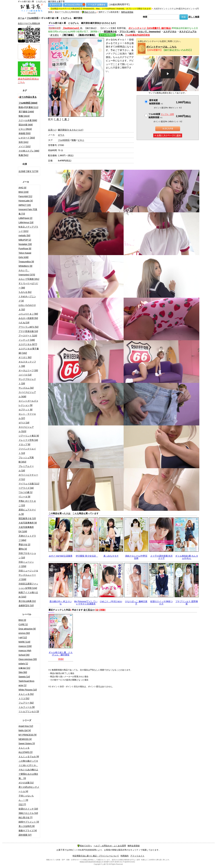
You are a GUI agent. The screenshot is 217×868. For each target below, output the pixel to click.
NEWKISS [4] (25, 739)
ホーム (21, 18)
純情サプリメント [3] (29, 822)
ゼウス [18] (24, 423)
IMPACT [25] (25, 205)
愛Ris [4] (23, 549)
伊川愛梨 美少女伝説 (87, 556)
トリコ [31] (24, 698)
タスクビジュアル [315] (26, 429)
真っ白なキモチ (111, 556)
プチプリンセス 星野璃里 (187, 603)
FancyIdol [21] (25, 196)
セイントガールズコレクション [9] (28, 403)
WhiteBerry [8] (26, 266)
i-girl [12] (23, 637)
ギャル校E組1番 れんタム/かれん (187, 557)
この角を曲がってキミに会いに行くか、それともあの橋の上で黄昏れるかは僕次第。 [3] (28, 770)
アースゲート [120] (28, 336)
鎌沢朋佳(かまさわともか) (70, 130)
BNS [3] (22, 620)
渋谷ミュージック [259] (26, 564)
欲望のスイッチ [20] (28, 809)
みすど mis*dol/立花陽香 (61, 556)
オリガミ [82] (25, 357)
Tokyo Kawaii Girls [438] (25, 255)
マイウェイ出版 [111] (29, 484)
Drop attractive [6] (27, 629)
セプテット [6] (26, 410)
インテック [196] (27, 340)
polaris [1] (23, 664)
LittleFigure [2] (26, 218)
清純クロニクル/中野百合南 (136, 557)
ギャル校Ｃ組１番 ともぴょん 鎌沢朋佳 (61, 654)
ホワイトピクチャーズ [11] (28, 477)
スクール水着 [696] (28, 120)
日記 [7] (22, 804)
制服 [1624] (24, 116)
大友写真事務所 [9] (28, 523)
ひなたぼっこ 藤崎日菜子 (136, 603)
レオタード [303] (27, 138)
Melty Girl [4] (25, 730)
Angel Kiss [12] (26, 726)
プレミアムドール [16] (26, 468)
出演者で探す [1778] (28, 171)
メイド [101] (25, 146)
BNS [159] (24, 192)
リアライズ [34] (26, 488)
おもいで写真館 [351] (29, 279)
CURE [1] (23, 624)
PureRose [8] (25, 249)
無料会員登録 (127, 12)
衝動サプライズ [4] (28, 831)
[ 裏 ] (66, 119)
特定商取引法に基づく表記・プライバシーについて (96, 856)
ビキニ (81, 140)
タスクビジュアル (188, 32)
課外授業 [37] (25, 835)
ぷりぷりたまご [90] (28, 314)
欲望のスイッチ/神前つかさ (161, 603)
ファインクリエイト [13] (27, 451)
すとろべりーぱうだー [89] (28, 286)
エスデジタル (170, 32)
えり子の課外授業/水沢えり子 (161, 557)
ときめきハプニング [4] (27, 299)
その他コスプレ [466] (29, 151)
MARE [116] (24, 642)
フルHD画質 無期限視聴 (161, 116)
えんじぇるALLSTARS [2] (26, 750)
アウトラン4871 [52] (29, 327)
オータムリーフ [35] (28, 370)
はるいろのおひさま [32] (27, 307)
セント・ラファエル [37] (27, 416)
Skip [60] (23, 672)
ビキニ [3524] (25, 129)
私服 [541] (23, 155)
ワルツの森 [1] (26, 492)
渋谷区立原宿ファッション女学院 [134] (28, 586)
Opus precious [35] (28, 659)
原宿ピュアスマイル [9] (27, 512)
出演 (52, 130)
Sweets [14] (24, 677)
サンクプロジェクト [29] (27, 381)
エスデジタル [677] (28, 344)
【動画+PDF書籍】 (87, 35)
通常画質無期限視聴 (156, 102)
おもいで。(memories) (149, 32)
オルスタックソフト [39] (27, 364)
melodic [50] (24, 235)
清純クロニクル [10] (28, 813)
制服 (74, 140)
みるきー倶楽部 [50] (28, 318)
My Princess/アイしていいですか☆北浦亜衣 (86, 603)
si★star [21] (24, 668)
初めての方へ (89, 12)
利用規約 (125, 856)
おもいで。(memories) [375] (27, 272)
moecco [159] (25, 646)
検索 (145, 17)
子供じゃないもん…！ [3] (26, 798)
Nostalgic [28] (25, 244)
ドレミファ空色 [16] (28, 440)
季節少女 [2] (24, 545)
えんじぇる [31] (26, 694)
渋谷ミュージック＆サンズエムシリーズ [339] (28, 575)
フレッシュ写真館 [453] (26, 460)
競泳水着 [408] (26, 125)
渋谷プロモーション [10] (27, 555)
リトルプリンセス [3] (29, 711)
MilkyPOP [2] (25, 240)
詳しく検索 (194, 17)
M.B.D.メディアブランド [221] (28, 229)
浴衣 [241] (23, 142)
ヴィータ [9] (24, 497)
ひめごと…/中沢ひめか (111, 601)
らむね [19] (24, 323)
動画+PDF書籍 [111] (28, 107)
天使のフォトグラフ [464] (27, 538)
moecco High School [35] (25, 653)
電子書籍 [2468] (26, 112)
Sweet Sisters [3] (27, 743)
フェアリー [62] (26, 703)
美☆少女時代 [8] (27, 826)
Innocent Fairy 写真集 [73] (28, 212)
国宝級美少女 (110, 32)
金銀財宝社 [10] (26, 605)
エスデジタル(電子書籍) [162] (29, 351)
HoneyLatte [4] (26, 201)
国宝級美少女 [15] (27, 518)
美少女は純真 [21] (27, 601)
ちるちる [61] (25, 292)
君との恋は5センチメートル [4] (29, 789)
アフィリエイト (137, 856)
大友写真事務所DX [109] (26, 529)
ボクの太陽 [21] (26, 783)
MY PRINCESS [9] (28, 735)
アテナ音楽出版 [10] (28, 331)
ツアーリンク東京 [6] (29, 436)
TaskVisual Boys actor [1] (27, 683)
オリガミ (55, 35)
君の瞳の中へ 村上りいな (61, 603)
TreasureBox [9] (26, 262)
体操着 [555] (25, 133)
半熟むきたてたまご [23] (27, 503)
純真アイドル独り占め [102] (28, 595)
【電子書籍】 (68, 35)
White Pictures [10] (28, 690)
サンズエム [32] (26, 388)
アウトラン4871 (127, 32)
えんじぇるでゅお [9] (29, 757)
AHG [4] (22, 188)
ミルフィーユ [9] (27, 707)
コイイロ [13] (25, 375)
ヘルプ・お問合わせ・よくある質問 (110, 846)
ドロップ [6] (24, 444)
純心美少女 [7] (26, 817)
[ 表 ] (58, 119)
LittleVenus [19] (26, 222)
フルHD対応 (33, 18)
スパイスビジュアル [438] (27, 394)
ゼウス (61, 135)
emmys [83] (24, 633)
